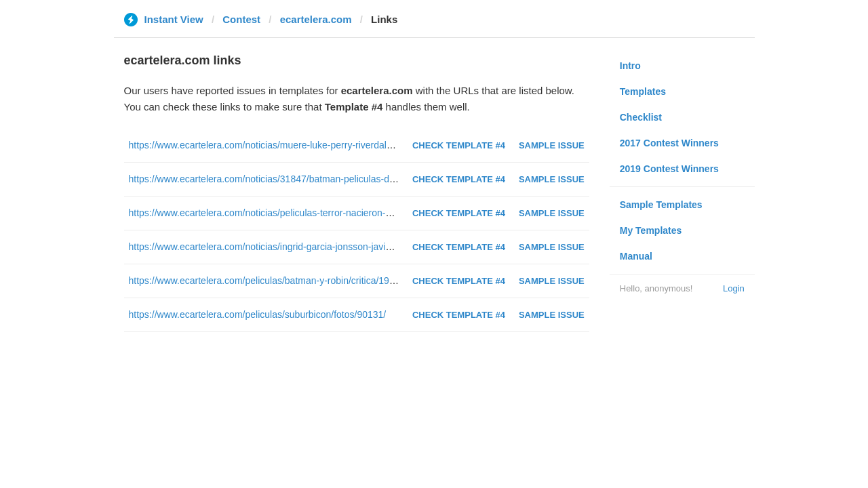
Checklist (641, 117)
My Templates (651, 230)
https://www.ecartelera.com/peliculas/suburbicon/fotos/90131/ (258, 314)
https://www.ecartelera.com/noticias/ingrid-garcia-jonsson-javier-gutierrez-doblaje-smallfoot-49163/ (335, 247)
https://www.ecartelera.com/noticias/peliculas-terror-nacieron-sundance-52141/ (294, 213)
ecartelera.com (316, 19)
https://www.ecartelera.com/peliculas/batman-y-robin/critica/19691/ (269, 281)
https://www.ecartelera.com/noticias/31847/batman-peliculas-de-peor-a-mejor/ (292, 179)
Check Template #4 (459, 145)
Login (734, 288)
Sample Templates (661, 205)
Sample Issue (552, 145)
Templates (643, 91)
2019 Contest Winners (669, 169)
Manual (636, 256)
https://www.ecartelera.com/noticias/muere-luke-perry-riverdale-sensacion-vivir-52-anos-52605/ (328, 145)
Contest (241, 19)
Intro (630, 66)
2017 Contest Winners (669, 143)
